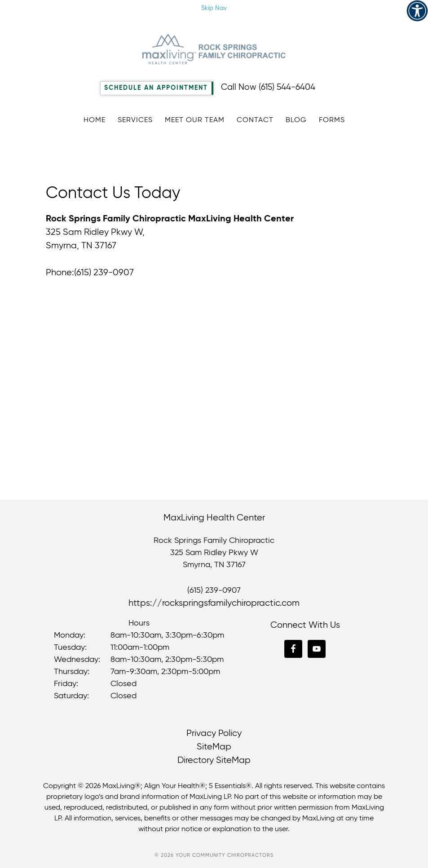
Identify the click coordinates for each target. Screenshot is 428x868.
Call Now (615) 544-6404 (268, 87)
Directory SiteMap (214, 760)
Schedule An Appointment (156, 88)
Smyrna (196, 565)
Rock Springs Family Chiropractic (214, 49)
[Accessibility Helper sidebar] (417, 11)
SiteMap (214, 747)
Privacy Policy (214, 734)
